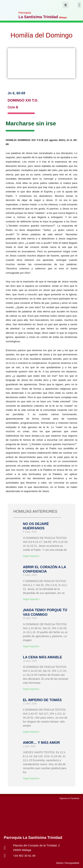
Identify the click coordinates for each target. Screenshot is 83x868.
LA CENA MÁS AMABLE (42, 657)
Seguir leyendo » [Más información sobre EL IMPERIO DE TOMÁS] (31, 732)
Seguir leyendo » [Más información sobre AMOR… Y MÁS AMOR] (31, 778)
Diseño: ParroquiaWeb (68, 863)
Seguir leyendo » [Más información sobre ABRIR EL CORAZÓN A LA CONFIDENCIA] (31, 599)
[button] (79, 5)
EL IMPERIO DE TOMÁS (42, 700)
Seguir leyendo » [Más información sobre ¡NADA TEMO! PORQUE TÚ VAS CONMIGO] (31, 646)
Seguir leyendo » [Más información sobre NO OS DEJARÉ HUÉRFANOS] (31, 556)
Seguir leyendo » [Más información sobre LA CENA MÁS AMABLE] (31, 689)
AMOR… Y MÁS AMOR (41, 743)
